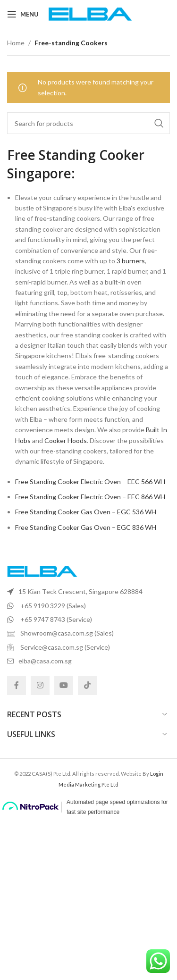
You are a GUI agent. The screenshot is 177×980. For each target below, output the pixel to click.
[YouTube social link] (64, 686)
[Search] (88, 123)
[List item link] (88, 592)
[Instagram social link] (40, 686)
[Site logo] (90, 13)
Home (16, 43)
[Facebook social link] (17, 686)
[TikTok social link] (87, 686)
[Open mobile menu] (23, 14)
